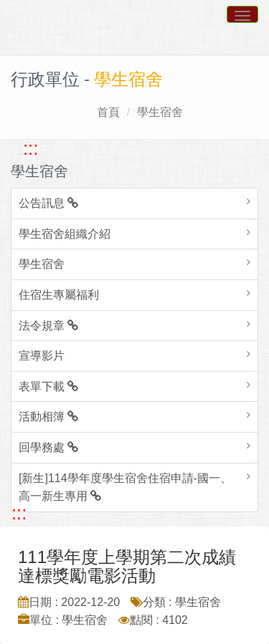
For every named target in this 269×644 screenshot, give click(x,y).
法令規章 (48, 326)
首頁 (108, 112)
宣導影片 (42, 356)
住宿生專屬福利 (59, 295)
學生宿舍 (160, 112)
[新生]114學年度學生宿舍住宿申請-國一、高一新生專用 (125, 487)
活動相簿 (48, 417)
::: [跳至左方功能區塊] (30, 148)
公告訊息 (48, 203)
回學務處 (48, 447)
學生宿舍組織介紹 (65, 234)
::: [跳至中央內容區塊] (19, 513)
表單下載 (48, 386)
